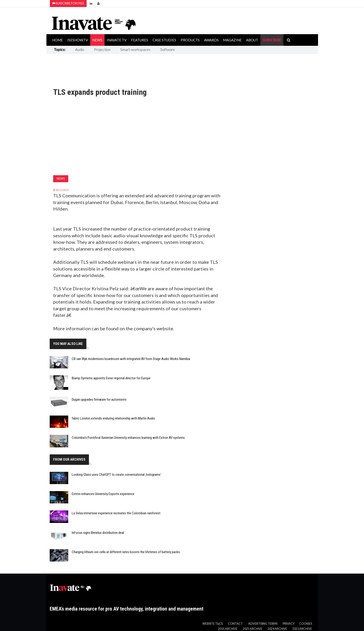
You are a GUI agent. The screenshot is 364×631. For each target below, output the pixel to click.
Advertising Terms (263, 624)
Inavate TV (117, 40)
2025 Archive (253, 629)
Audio (80, 49)
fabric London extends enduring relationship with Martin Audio (113, 418)
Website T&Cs (213, 624)
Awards (211, 40)
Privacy (289, 624)
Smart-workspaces (135, 49)
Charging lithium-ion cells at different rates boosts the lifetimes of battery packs (126, 552)
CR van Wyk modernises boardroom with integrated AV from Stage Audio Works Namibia (131, 359)
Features (140, 40)
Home (58, 40)
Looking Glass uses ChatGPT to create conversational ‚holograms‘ (116, 475)
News (97, 40)
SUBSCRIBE (272, 40)
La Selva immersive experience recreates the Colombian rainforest (116, 513)
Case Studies (164, 40)
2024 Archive (277, 629)
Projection (102, 49)
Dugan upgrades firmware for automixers (99, 400)
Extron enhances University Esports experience (103, 494)
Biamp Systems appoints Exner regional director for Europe (111, 378)
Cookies (306, 624)
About (252, 40)
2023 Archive (302, 629)
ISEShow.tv (78, 40)
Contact (235, 624)
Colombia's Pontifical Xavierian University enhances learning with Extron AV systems (128, 438)
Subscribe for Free (68, 3)
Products (190, 40)
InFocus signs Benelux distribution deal (98, 533)
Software (168, 49)
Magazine (232, 40)
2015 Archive (228, 629)
